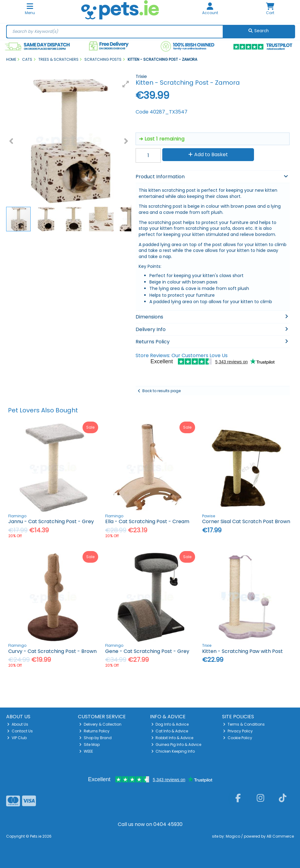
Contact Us (20, 731)
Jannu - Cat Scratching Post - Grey (51, 521)
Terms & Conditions (244, 724)
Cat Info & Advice (170, 731)
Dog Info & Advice (170, 724)
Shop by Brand (95, 738)
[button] (126, 84)
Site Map (89, 745)
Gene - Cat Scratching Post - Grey (147, 651)
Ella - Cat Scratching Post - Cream (147, 521)
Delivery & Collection (100, 724)
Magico (233, 836)
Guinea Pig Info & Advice (176, 745)
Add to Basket (208, 154)
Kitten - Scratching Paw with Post (242, 651)
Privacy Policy (238, 731)
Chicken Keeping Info (173, 751)
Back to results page (162, 391)
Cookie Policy (238, 738)
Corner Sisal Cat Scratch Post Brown (246, 521)
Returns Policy (94, 731)
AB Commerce (280, 836)
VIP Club (17, 738)
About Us (18, 724)
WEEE (86, 751)
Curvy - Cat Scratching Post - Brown (52, 651)
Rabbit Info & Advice (172, 738)
